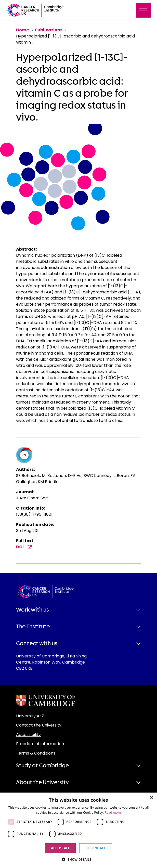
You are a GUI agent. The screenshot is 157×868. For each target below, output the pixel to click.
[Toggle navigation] (143, 10)
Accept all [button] (60, 848)
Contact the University (39, 725)
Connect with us (37, 643)
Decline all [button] (96, 848)
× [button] (151, 798)
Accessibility (28, 735)
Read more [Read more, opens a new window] (113, 813)
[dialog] (78, 830)
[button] (78, 859)
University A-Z (30, 716)
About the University (42, 782)
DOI (24, 547)
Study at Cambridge (42, 766)
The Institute (33, 627)
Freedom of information (40, 744)
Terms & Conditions (36, 753)
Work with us (32, 610)
